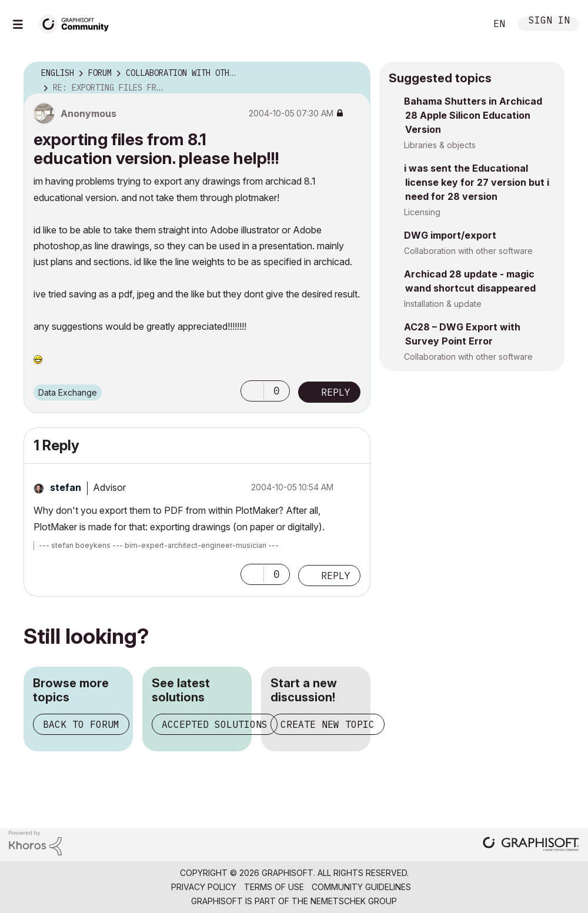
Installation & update (443, 304)
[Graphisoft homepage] (531, 845)
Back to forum (81, 724)
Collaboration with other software (468, 251)
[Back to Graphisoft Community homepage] (78, 23)
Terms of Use (274, 887)
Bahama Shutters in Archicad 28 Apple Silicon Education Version (473, 115)
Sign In (549, 21)
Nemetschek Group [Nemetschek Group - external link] (354, 901)
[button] (252, 391)
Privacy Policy (204, 887)
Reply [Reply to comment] (336, 576)
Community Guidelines (361, 887)
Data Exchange (68, 392)
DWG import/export (450, 235)
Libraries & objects (440, 145)
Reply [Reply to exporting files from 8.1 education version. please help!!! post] (336, 392)
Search (464, 24)
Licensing (422, 212)
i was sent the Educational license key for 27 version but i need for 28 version (477, 182)
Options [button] (354, 73)
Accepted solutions (215, 724)
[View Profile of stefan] (66, 487)
